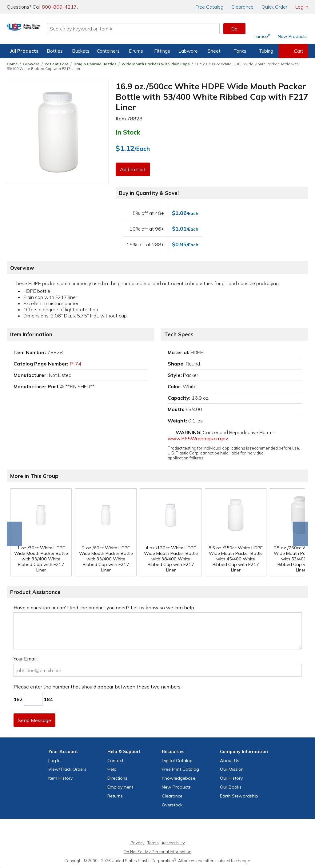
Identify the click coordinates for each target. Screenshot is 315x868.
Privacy (138, 843)
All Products (24, 51)
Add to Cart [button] (134, 169)
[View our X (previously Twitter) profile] (138, 830)
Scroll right (301, 534)
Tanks (240, 51)
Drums (136, 51)
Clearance (242, 7)
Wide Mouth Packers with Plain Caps (156, 64)
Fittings (162, 51)
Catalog (209, 7)
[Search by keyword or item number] (153, 29)
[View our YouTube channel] (164, 830)
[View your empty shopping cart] (293, 51)
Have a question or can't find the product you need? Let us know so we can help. (104, 608)
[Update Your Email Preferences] (191, 830)
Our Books (231, 787)
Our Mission (232, 769)
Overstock (172, 805)
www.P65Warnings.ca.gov (198, 438)
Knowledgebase (179, 778)
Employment (120, 787)
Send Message (35, 720)
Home (12, 64)
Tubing (266, 51)
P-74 (75, 364)
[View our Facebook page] (125, 830)
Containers (108, 51)
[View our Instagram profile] (151, 830)
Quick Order (274, 7)
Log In (302, 7)
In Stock (128, 132)
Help (112, 769)
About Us (230, 761)
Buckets (81, 51)
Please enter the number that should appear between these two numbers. (98, 687)
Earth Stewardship (239, 796)
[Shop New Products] (290, 29)
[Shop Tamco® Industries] (262, 29)
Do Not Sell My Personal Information (157, 852)
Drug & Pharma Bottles (95, 64)
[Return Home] (43, 30)
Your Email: (26, 659)
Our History (231, 778)
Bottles (55, 51)
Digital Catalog (177, 761)
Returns (115, 796)
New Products (176, 787)
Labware (188, 51)
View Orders (67, 769)
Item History (61, 778)
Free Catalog (180, 769)
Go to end (15, 534)
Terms (153, 843)
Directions (117, 778)
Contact (115, 761)
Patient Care (57, 64)
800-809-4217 (59, 7)
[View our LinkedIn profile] (177, 830)
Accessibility (173, 843)
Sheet (214, 51)
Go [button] (234, 29)
